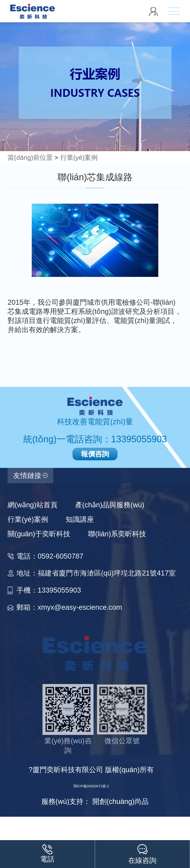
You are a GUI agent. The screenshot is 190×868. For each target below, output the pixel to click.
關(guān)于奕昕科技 (39, 534)
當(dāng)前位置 (33, 158)
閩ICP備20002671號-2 (91, 786)
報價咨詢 (95, 454)
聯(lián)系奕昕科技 (117, 534)
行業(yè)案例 (79, 158)
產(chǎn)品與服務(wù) (110, 505)
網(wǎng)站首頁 (33, 505)
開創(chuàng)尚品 (121, 801)
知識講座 (80, 519)
